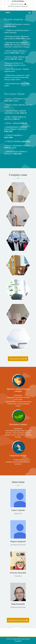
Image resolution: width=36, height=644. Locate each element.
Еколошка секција (18, 424)
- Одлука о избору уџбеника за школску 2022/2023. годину (15, 52)
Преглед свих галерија (18, 359)
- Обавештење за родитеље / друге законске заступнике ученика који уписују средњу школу (17, 77)
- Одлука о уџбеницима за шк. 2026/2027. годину (15, 100)
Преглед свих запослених (18, 620)
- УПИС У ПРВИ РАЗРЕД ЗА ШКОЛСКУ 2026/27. (15, 118)
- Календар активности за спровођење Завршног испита (15, 64)
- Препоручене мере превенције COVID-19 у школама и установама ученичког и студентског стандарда (17, 45)
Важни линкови (14, 19)
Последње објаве (14, 94)
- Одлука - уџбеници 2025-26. (16, 123)
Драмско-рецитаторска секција (18, 390)
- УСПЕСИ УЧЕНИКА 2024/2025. (17, 142)
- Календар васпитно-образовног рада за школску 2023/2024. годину (17, 38)
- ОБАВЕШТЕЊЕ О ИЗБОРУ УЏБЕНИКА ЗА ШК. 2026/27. (16, 112)
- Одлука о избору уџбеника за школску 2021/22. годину (15, 58)
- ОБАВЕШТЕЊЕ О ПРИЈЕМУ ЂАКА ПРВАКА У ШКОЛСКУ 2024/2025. (16, 129)
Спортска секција (18, 456)
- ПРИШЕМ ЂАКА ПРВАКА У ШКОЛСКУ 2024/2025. (16, 153)
